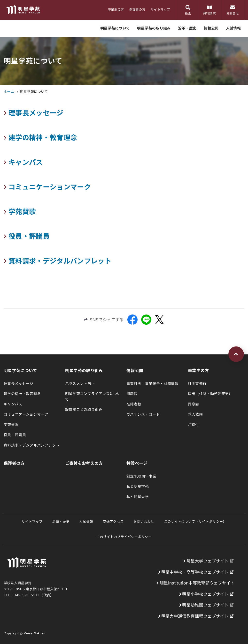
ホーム (9, 92)
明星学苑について (34, 92)
